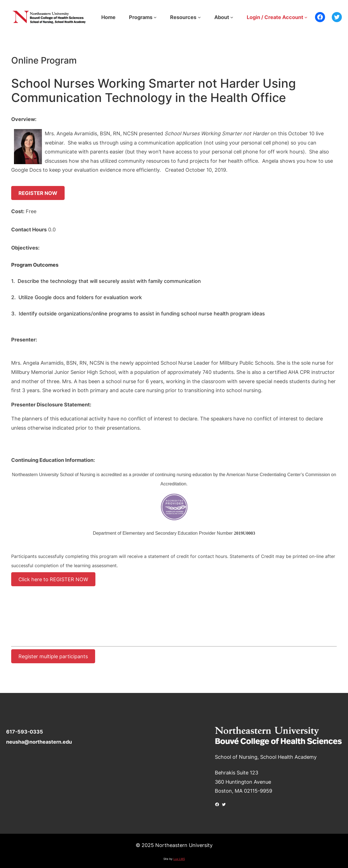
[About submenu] (232, 17)
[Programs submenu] (155, 17)
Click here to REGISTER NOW (53, 579)
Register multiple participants (53, 656)
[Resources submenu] (199, 17)
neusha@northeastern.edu (39, 742)
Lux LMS (179, 859)
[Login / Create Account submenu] (306, 17)
